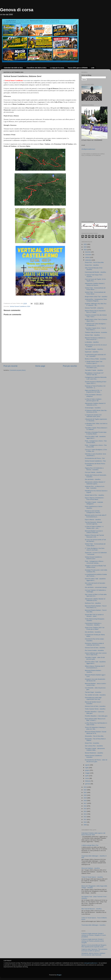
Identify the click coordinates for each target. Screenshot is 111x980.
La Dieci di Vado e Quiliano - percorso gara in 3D (94, 400)
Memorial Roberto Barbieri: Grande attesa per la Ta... (96, 733)
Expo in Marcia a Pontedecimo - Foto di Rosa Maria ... (95, 499)
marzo (87, 778)
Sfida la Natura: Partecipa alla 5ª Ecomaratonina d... (95, 667)
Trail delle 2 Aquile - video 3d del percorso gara (95, 658)
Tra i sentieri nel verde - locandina (95, 695)
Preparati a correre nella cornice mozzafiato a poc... (95, 367)
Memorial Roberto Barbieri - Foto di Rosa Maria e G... (96, 607)
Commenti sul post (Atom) (18, 370)
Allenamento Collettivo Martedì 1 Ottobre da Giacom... (95, 284)
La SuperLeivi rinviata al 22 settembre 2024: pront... (93, 416)
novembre (88, 255)
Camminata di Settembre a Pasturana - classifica (93, 624)
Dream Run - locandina (92, 743)
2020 (85, 795)
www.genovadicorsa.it (91, 963)
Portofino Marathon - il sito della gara (96, 716)
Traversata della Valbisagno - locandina (93, 925)
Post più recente (11, 366)
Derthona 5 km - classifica (93, 603)
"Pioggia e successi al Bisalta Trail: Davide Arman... (96, 567)
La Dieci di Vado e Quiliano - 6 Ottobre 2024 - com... (94, 527)
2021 (85, 792)
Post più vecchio (70, 366)
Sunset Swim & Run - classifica (94, 495)
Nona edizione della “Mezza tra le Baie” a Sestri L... (95, 720)
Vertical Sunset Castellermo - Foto (95, 461)
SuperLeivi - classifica (92, 352)
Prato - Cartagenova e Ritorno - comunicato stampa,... (95, 562)
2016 (85, 806)
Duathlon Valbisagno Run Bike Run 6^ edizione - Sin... (96, 304)
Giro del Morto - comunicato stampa (96, 587)
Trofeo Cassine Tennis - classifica (95, 709)
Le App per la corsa (57, 68)
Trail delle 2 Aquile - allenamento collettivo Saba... (95, 749)
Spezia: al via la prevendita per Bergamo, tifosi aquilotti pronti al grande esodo (94, 946)
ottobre (88, 257)
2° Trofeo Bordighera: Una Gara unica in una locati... (95, 549)
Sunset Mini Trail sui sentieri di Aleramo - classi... (94, 615)
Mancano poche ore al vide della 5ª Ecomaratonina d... (96, 516)
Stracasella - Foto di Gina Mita (94, 736)
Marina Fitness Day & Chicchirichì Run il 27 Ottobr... (95, 312)
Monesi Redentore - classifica (94, 753)
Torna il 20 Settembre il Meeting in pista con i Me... (95, 728)
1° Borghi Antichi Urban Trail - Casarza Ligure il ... (94, 362)
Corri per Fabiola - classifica (93, 472)
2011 (85, 819)
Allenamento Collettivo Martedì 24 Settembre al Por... (95, 404)
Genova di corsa (17, 10)
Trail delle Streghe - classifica (94, 349)
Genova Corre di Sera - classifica (95, 648)
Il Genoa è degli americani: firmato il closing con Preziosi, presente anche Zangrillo (93, 941)
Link (93, 68)
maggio (88, 773)
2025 (85, 247)
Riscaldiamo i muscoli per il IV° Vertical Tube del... (94, 374)
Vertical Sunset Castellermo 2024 (20, 306)
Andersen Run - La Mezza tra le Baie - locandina (95, 487)
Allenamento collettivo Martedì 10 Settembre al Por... (95, 600)
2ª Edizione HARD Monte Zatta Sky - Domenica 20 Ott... (96, 411)
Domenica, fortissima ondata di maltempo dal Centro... (94, 644)
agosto (87, 765)
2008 (85, 825)
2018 (85, 801)
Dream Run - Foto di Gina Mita (94, 262)
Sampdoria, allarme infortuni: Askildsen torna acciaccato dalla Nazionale (93, 954)
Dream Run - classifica (92, 265)
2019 (85, 798)
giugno (87, 770)
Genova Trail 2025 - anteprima (94, 308)
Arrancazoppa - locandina (93, 408)
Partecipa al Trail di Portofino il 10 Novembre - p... (95, 387)
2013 (85, 814)
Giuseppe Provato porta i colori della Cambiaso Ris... (96, 571)
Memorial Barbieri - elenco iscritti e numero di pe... (95, 684)
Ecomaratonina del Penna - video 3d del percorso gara (96, 761)
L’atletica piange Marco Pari (90, 845)
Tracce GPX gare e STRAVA (78, 68)
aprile (87, 776)
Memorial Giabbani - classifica (91, 868)
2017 (85, 803)
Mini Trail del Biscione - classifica (91, 909)
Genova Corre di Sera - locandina (95, 706)
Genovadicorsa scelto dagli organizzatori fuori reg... (93, 698)
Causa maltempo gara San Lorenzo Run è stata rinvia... (96, 654)
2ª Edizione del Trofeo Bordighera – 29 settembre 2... (96, 325)
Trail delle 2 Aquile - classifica (94, 370)
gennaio (88, 784)
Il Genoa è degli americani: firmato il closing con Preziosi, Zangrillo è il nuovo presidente (94, 935)
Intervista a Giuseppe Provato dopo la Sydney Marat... (96, 433)
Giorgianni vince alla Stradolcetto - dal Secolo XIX (95, 680)
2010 (85, 822)
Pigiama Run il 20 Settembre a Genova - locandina (94, 469)
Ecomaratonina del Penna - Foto (95, 458)
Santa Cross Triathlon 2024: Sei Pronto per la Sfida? (95, 628)
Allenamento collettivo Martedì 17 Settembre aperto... (95, 483)
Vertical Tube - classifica (92, 335)
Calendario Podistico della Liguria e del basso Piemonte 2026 (93, 834)
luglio (87, 768)
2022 (85, 790)
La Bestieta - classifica (92, 342)
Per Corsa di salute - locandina (94, 650)
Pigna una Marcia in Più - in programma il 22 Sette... (93, 391)
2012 (85, 817)
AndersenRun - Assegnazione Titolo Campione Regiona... (96, 300)
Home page (40, 366)
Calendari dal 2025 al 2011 (13, 68)
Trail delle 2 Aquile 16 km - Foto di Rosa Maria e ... (95, 329)
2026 (85, 244)
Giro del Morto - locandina (93, 632)
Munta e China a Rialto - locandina (95, 359)
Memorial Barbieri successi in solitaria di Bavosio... (94, 532)
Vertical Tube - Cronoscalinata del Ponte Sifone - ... (95, 289)
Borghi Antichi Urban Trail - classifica (96, 297)
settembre (88, 260)
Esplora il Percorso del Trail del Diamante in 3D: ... (94, 536)
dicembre (88, 252)
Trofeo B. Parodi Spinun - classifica (92, 877)
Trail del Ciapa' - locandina (93, 692)
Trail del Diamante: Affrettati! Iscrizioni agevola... (94, 523)
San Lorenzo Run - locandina (94, 746)
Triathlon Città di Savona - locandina (96, 332)
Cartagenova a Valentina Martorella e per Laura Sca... (96, 378)
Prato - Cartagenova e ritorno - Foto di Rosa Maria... (96, 442)
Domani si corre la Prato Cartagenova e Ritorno (93, 512)
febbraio (88, 781)
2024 (85, 250)
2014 (85, 811)
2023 (85, 787)
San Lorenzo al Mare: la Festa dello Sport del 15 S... (96, 595)
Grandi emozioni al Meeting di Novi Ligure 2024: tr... (96, 382)
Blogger (59, 975)
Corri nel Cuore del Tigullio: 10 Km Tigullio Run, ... (95, 280)
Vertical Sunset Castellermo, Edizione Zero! (94, 558)
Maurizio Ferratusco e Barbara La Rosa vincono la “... (95, 339)
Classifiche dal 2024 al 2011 (36, 68)
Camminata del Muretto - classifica (95, 272)
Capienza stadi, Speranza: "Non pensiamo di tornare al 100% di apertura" (94, 950)
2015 (85, 809)
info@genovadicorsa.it (88, 149)
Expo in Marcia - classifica (93, 520)
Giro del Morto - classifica (93, 479)
